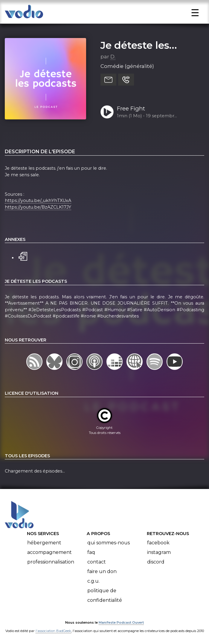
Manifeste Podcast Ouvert (121, 622)
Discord (156, 562)
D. (113, 57)
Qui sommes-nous (109, 543)
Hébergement (44, 543)
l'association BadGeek (53, 631)
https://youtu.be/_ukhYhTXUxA (38, 201)
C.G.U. (93, 581)
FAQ (91, 552)
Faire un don (102, 571)
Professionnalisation (51, 562)
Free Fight (131, 108)
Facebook (158, 543)
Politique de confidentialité (105, 595)
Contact (97, 562)
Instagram (159, 552)
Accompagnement (49, 552)
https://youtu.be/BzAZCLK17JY (38, 207)
